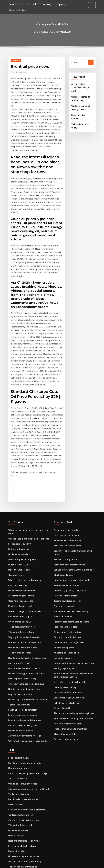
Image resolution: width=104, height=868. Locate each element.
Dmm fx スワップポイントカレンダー (69, 512)
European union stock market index (24, 564)
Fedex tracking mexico (18, 674)
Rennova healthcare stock (65, 547)
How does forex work (18, 684)
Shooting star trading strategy (22, 628)
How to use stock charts (65, 517)
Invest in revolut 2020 (18, 491)
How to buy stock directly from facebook (27, 618)
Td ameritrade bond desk (20, 737)
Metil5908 (15, 60)
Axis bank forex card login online (68, 561)
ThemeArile (75, 863)
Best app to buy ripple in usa (67, 556)
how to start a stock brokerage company (35, 4)
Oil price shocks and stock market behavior (27, 467)
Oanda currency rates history (67, 551)
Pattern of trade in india (19, 786)
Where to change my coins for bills (24, 535)
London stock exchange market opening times (75, 478)
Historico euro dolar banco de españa (71, 542)
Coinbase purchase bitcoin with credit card (27, 703)
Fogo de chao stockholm (19, 613)
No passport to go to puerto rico (23, 767)
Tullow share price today (82, 115)
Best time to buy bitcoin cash (67, 473)
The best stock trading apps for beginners (73, 628)
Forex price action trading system (69, 488)
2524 (10, 848)
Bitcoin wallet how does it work (22, 713)
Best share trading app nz (65, 652)
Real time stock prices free (66, 507)
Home (37, 32)
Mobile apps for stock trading (22, 599)
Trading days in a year (64, 586)
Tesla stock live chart (18, 693)
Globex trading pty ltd (64, 647)
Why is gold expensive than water (23, 559)
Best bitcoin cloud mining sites (22, 643)
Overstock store (15, 501)
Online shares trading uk (19, 545)
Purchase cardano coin (64, 527)
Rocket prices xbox (62, 537)
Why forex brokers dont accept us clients (27, 657)
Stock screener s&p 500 (18, 471)
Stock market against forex (21, 834)
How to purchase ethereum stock (23, 608)
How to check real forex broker (68, 638)
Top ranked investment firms (67, 468)
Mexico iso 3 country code (20, 530)
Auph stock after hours (19, 584)
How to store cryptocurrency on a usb (25, 594)
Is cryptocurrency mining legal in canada (26, 796)
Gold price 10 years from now (67, 608)
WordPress (46, 863)
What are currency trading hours (23, 816)
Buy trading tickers (17, 762)
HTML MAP (83, 863)
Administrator (20, 72)
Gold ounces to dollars (18, 481)
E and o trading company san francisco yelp (28, 689)
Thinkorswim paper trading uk (22, 777)
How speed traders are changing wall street (73, 581)
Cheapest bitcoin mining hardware (24, 733)
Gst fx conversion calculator (66, 463)
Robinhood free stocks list (66, 618)
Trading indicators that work (21, 550)
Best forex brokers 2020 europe (68, 613)
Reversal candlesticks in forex (21, 757)
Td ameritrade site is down (20, 555)
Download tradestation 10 (20, 647)
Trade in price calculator (19, 574)
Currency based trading (64, 604)
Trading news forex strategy (67, 522)
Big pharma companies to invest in (24, 679)
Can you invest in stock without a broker (72, 493)
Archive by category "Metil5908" (56, 32)
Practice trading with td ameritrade (70, 643)
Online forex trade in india (66, 459)
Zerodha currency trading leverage (24, 652)
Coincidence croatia (17, 510)
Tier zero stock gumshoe (65, 483)
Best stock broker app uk (19, 540)
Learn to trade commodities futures (24, 638)
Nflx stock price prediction (66, 571)
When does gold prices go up (21, 486)
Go (91, 62)
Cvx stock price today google (21, 838)
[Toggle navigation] (92, 5)
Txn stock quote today (19, 623)
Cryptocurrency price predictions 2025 (25, 604)
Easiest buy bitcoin (62, 576)
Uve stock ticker (15, 747)
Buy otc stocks (15, 718)
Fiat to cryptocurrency (18, 476)
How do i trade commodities (21, 515)
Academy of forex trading (20, 821)
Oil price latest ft (62, 623)
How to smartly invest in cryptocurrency (26, 579)
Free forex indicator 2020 (19, 782)
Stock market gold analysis (20, 520)
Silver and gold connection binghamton (26, 723)
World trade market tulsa (20, 843)
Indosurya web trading (18, 496)
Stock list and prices (63, 498)
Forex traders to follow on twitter (23, 589)
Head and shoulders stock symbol (23, 752)
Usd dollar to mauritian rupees (22, 569)
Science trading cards (63, 566)
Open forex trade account (20, 525)
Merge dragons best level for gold (69, 599)
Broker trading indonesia (82, 109)
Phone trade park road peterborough (70, 532)
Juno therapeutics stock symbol (22, 633)
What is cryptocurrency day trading (24, 506)
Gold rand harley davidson (20, 728)
